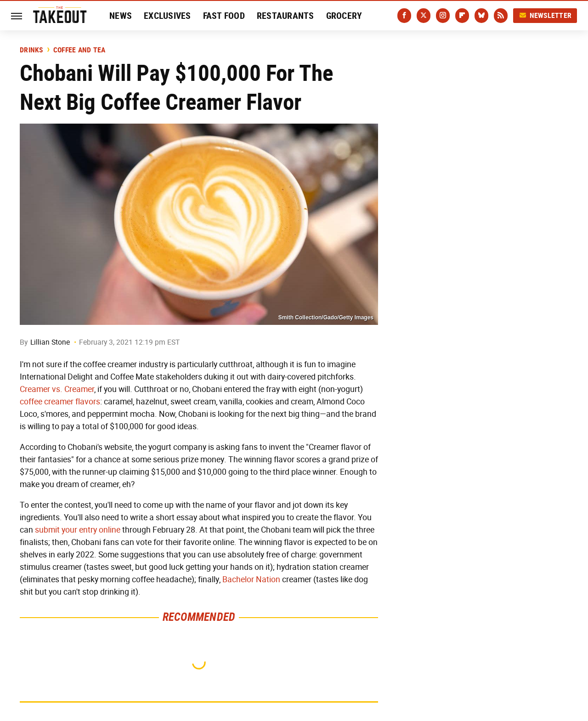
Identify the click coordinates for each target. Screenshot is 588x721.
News (121, 16)
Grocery (344, 16)
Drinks (31, 50)
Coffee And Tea (79, 50)
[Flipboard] (462, 16)
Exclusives (167, 16)
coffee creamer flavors (60, 402)
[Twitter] (424, 16)
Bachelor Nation (251, 579)
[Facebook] (404, 16)
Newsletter (545, 15)
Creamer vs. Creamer (57, 389)
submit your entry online (78, 530)
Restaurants (286, 16)
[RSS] (501, 16)
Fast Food (224, 16)
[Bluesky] (481, 16)
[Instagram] (443, 16)
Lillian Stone (50, 342)
